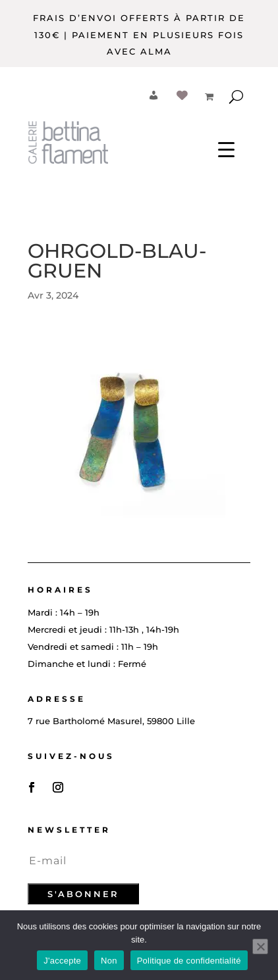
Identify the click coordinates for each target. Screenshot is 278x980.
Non (109, 961)
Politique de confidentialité (189, 961)
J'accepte (62, 961)
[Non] (260, 946)
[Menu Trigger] (226, 149)
